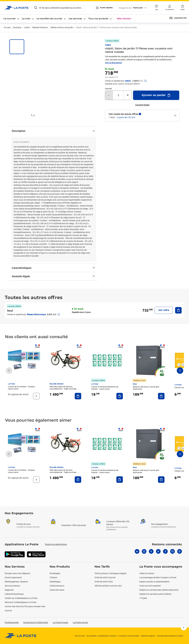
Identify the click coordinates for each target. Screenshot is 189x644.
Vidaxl (108, 45)
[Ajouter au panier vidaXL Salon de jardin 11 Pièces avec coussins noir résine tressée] (156, 95)
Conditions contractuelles (129, 636)
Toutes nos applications (56, 544)
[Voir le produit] (36, 396)
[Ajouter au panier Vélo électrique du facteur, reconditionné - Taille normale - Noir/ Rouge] (78, 396)
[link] (21, 636)
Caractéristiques (54, 268)
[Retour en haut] (184, 627)
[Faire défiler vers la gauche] (9, 371)
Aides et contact (147, 573)
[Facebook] (165, 551)
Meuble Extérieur (40, 27)
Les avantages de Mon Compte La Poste (158, 577)
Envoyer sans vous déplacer (17, 573)
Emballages (55, 582)
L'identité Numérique (14, 594)
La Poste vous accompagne (161, 567)
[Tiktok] (158, 551)
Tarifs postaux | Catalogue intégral (110, 573)
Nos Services (15, 567)
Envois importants (13, 577)
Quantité (108, 88)
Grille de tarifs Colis (104, 582)
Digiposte (9, 590)
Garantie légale (54, 276)
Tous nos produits (98, 19)
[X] (151, 551)
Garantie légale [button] (142, 105)
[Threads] (180, 551)
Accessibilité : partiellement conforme (101, 636)
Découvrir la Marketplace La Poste (21, 602)
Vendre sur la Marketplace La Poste (21, 598)
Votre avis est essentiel (150, 586)
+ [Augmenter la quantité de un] (128, 95)
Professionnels (12, 622)
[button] (170, 8)
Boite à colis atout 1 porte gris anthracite (146, 388)
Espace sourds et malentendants (154, 582)
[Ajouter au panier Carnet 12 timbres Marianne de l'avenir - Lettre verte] (120, 396)
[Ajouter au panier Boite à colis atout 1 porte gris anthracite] (161, 396)
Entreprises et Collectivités (36, 622)
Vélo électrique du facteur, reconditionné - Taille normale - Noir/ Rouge (63, 389)
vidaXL (128, 81)
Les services (75, 19)
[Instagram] (144, 551)
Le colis (26, 19)
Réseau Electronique (36, 314)
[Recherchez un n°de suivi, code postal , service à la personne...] (59, 8)
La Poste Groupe (60, 622)
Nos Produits (60, 567)
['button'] (17, 8)
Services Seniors (12, 586)
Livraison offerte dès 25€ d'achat (118, 523)
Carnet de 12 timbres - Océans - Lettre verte (22, 388)
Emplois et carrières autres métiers (155, 594)
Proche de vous (24, 524)
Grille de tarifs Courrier (105, 577)
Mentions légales (148, 636)
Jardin (27, 27)
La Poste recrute (80, 622)
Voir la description (113, 63)
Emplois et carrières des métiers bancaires (159, 590)
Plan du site (80, 636)
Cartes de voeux (57, 590)
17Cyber (143, 598)
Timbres (53, 577)
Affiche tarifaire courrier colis (108, 586)
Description (54, 131)
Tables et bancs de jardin (62, 27)
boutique (17, 27)
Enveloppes (55, 573)
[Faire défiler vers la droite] (180, 371)
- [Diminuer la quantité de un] (109, 95)
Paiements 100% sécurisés (74, 525)
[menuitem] (178, 18)
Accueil (7, 27)
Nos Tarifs (102, 567)
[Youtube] (172, 551)
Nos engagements (160, 524)
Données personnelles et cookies (170, 636)
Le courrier (10, 19)
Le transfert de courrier (49, 19)
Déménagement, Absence (16, 582)
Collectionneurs (57, 586)
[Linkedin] (137, 551)
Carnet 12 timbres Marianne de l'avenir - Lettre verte (105, 388)
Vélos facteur (124, 19)
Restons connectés (167, 544)
